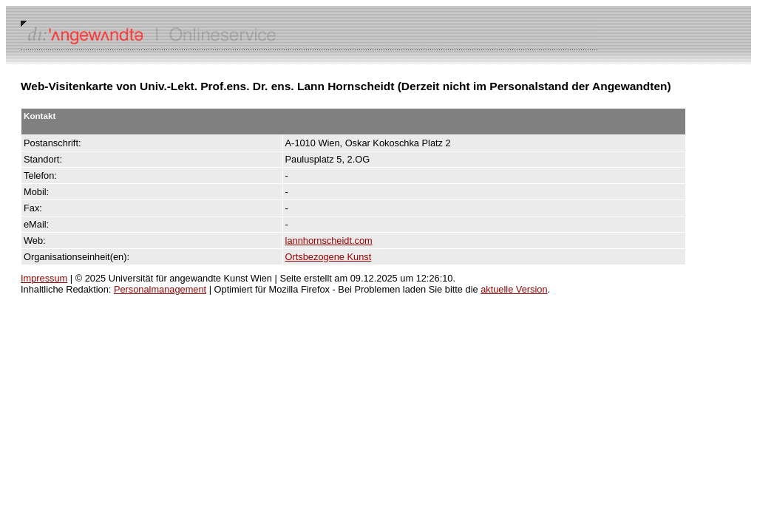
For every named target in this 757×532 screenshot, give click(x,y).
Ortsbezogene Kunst (329, 257)
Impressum (44, 278)
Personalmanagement (160, 289)
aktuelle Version (514, 289)
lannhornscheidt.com (329, 241)
